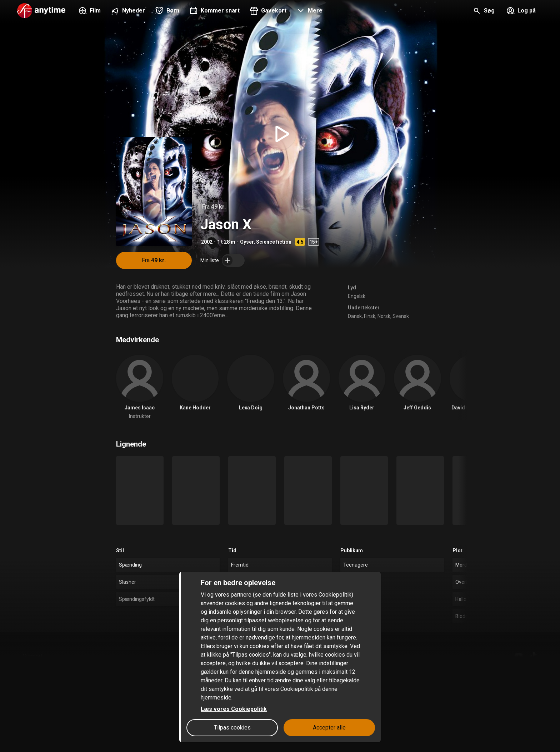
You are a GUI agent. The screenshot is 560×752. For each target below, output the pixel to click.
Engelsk (357, 296)
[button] (309, 11)
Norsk (384, 316)
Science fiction (274, 242)
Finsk (370, 316)
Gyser (247, 242)
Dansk (355, 316)
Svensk (401, 316)
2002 (207, 242)
